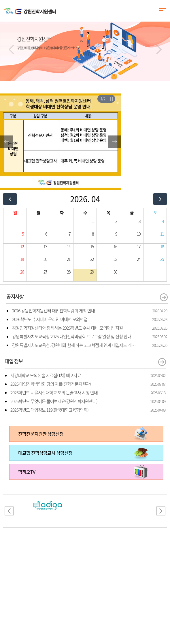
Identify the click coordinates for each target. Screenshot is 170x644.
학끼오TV (27, 472)
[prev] (10, 199)
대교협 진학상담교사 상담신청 (45, 453)
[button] (12, 49)
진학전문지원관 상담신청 (41, 434)
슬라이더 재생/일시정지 (111, 99)
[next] (160, 199)
